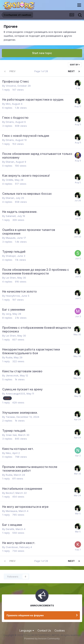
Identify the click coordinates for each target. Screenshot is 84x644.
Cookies (60, 630)
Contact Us (44, 630)
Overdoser (12, 547)
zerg (8, 314)
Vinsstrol (11, 86)
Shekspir (11, 256)
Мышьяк (11, 238)
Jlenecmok (12, 375)
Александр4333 (15, 394)
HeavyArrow (13, 296)
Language (27, 630)
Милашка (11, 511)
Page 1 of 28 (42, 71)
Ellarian (10, 162)
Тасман (10, 417)
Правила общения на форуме (25, 615)
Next (71, 71)
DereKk (10, 529)
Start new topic (42, 53)
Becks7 (10, 493)
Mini (8, 104)
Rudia (9, 357)
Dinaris (10, 122)
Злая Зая (11, 435)
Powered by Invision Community (42, 639)
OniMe (10, 180)
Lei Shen (11, 278)
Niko (8, 453)
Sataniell (11, 216)
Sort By (75, 65)
